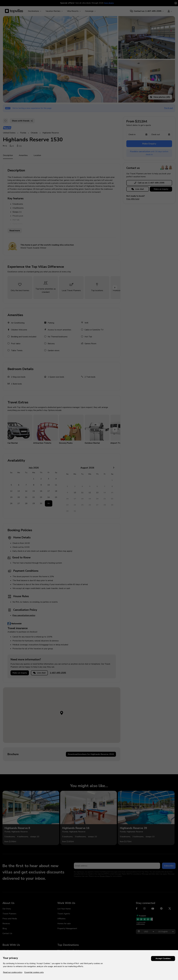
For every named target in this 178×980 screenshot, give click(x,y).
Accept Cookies (163, 959)
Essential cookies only (34, 972)
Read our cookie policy (13, 972)
